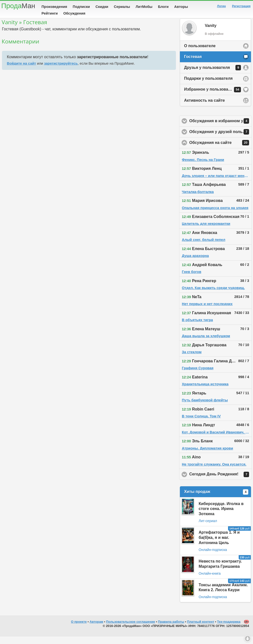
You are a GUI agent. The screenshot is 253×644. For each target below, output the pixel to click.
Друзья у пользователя (212, 75)
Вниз (248, 639)
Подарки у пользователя (208, 86)
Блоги (163, 7)
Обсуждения (74, 13)
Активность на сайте (204, 108)
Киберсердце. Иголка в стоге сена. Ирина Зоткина (221, 517)
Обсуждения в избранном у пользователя (221, 129)
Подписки (81, 7)
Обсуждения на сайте (221, 150)
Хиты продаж (216, 500)
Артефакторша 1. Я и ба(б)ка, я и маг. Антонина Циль (219, 545)
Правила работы (171, 629)
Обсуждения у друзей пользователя (221, 139)
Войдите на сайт (21, 71)
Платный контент (201, 629)
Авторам (96, 629)
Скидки (102, 7)
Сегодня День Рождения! (221, 482)
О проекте (79, 629)
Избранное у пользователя (212, 97)
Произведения (54, 7)
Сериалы (122, 7)
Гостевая (193, 64)
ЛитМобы (144, 7)
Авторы (181, 7)
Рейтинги (50, 13)
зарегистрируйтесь (61, 71)
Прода (18, 6)
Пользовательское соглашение (130, 629)
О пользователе (200, 53)
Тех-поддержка (229, 629)
